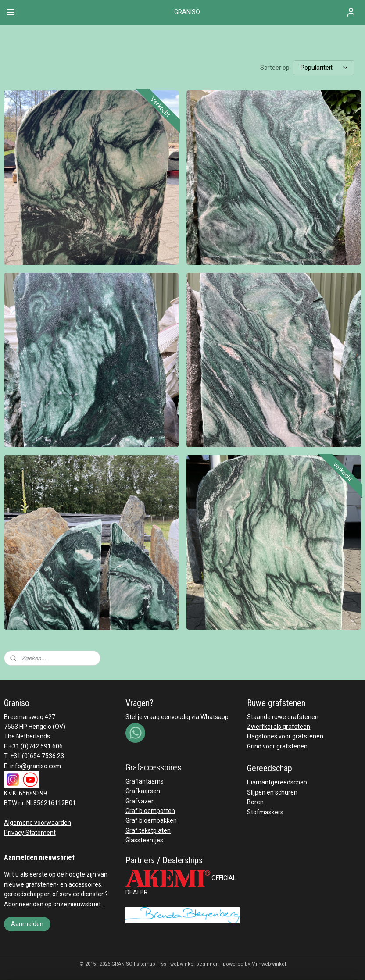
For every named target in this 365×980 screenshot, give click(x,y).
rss (163, 964)
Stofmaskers (265, 812)
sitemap (146, 964)
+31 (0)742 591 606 (36, 746)
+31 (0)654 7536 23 (37, 756)
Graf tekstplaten (148, 830)
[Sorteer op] (324, 68)
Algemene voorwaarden (38, 823)
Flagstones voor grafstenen (285, 736)
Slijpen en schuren (272, 792)
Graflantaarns (145, 781)
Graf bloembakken (151, 820)
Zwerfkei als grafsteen (279, 727)
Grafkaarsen (143, 791)
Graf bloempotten (150, 811)
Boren (255, 802)
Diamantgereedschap (277, 782)
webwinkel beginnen (195, 964)
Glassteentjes (144, 840)
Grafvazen (140, 801)
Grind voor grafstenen (277, 746)
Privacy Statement (30, 833)
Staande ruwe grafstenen (283, 717)
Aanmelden (27, 924)
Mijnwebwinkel (269, 964)
